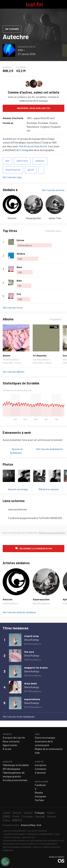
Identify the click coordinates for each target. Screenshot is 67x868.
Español (28, 813)
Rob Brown (25, 146)
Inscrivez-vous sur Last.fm (33, 108)
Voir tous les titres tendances (19, 717)
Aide (37, 753)
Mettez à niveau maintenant (52, 533)
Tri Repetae (40, 355)
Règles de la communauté (49, 749)
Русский (40, 816)
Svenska (52, 816)
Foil (19, 294)
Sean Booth (40, 146)
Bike (19, 281)
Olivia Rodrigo (32, 640)
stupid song (31, 636)
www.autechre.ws (18, 509)
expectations (32, 699)
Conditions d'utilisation (15, 834)
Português (27, 816)
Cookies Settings (12, 837)
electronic (22, 161)
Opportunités (10, 745)
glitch (31, 170)
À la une (7, 749)
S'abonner (40, 773)
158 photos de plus (49, 489)
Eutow (20, 240)
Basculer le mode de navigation (4, 4)
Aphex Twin (55, 218)
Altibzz (21, 254)
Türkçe (6, 820)
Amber (7, 355)
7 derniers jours (53, 231)
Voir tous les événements (49, 449)
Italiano (51, 813)
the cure (29, 652)
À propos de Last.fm (14, 738)
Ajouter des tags (41, 170)
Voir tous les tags (12, 177)
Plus (63, 242)
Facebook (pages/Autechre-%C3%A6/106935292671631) (36, 518)
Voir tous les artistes (53, 190)
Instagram (40, 796)
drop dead (30, 683)
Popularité (56, 319)
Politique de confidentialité (40, 834)
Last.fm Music (28, 837)
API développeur (12, 769)
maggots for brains (36, 668)
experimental (13, 170)
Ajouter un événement (17, 451)
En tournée (12, 29)
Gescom (12, 218)
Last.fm (34, 4)
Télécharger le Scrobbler (16, 765)
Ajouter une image (18, 489)
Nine (19, 267)
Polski (16, 816)
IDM (13, 142)
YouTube (39, 800)
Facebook (40, 785)
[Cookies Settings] (5, 862)
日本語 (6, 816)
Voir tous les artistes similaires (19, 612)
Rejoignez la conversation (36, 548)
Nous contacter (11, 741)
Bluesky (39, 792)
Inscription (41, 765)
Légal (57, 834)
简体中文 (17, 820)
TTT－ (22, 50)
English (7, 813)
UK (17, 150)
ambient (40, 161)
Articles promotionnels (15, 780)
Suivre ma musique (45, 738)
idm (7, 161)
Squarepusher (33, 218)
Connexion (40, 769)
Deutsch (17, 813)
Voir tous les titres (13, 307)
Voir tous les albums (13, 372)
